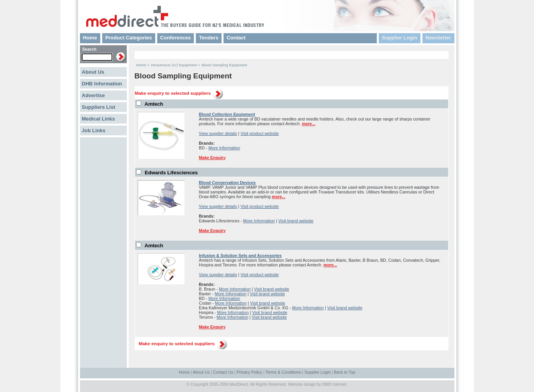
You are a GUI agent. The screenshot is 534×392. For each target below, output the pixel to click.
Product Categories (129, 38)
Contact (236, 38)
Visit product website (259, 133)
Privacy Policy (249, 372)
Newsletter (438, 38)
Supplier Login (400, 38)
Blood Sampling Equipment (224, 65)
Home (90, 38)
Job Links (94, 130)
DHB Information (102, 84)
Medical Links (98, 119)
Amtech (154, 104)
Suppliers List (99, 107)
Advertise (93, 95)
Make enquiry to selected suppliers (173, 93)
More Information (224, 148)
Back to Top (345, 372)
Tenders (209, 38)
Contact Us (223, 372)
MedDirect (239, 384)
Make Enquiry (212, 158)
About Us (93, 72)
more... (309, 124)
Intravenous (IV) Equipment (174, 65)
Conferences (176, 38)
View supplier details (218, 133)
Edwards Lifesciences (171, 173)
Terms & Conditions (283, 372)
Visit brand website (296, 221)
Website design (302, 384)
